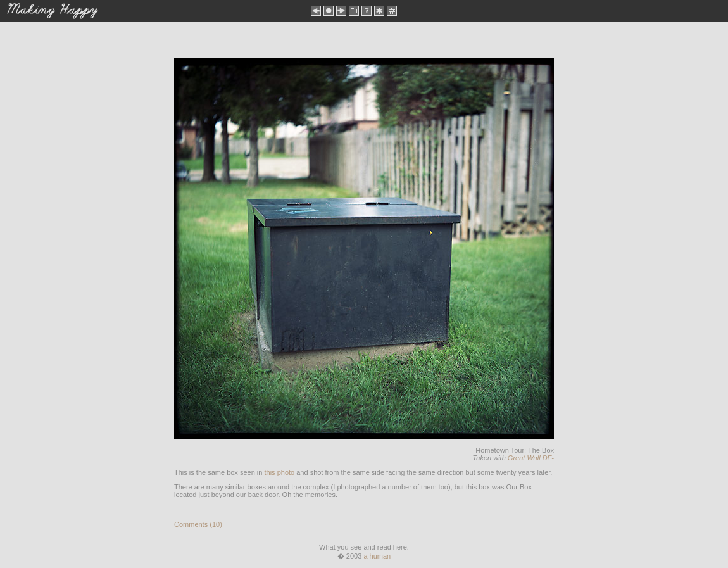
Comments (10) (198, 524)
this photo (279, 472)
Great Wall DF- (531, 458)
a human (377, 556)
